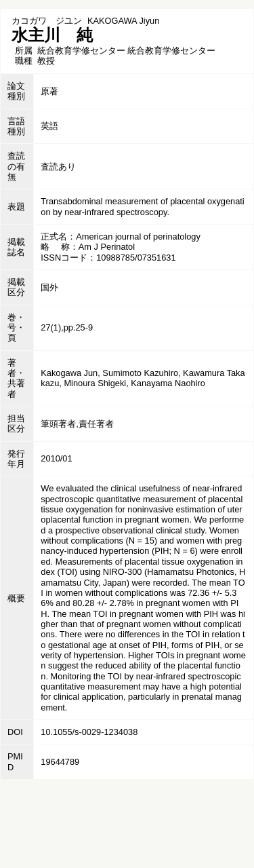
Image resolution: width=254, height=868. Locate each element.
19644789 (60, 762)
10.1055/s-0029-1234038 (89, 732)
